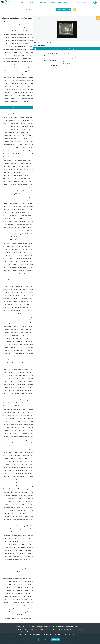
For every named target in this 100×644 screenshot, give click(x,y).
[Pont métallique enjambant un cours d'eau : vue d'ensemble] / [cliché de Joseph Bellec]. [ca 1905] (21, 477)
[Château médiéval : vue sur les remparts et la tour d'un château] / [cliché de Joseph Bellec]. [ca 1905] (21, 286)
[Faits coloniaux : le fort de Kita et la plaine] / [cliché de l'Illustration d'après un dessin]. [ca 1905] (21, 200)
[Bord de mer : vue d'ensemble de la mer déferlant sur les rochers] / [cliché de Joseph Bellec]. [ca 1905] (21, 520)
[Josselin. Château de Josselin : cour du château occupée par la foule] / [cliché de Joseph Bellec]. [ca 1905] (21, 126)
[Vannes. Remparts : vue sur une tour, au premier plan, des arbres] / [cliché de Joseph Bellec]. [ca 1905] (21, 440)
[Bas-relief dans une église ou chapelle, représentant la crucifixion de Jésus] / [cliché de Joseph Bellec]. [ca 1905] (21, 265)
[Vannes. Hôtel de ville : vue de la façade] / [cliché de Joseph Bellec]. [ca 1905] (21, 160)
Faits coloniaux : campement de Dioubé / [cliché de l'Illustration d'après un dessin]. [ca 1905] (21, 209)
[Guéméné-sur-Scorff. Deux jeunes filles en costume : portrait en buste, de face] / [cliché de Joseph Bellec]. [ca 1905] (21, 77)
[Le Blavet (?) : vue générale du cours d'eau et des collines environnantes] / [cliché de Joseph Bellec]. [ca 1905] (21, 464)
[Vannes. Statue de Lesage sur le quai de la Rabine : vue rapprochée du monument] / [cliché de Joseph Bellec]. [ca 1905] (21, 332)
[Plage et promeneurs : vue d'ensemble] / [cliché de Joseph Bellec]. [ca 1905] (21, 511)
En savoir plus (44, 640)
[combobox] (63, 10)
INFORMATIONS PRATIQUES (59, 2)
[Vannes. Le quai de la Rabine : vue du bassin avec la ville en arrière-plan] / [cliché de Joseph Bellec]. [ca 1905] (21, 154)
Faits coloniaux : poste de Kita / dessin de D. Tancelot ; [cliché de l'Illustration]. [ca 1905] (21, 203)
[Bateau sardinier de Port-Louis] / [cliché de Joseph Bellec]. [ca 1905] (21, 240)
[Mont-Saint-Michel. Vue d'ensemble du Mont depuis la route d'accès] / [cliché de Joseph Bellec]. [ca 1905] (21, 225)
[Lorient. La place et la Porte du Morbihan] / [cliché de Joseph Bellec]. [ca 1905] (21, 394)
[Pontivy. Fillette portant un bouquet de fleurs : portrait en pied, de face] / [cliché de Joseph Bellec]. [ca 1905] (21, 80)
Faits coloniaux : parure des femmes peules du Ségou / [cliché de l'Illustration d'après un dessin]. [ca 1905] (21, 185)
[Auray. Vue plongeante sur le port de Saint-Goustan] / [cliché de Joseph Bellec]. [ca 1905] (21, 231)
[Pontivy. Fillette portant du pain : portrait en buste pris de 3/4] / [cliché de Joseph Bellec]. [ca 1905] (21, 74)
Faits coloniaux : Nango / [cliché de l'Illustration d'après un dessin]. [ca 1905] (21, 179)
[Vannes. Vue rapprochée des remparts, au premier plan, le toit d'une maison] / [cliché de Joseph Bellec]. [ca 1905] (21, 406)
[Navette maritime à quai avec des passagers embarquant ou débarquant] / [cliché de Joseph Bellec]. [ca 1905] (21, 492)
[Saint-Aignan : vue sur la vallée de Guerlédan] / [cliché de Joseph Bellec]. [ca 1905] (21, 246)
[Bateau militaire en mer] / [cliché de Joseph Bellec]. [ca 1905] (21, 452)
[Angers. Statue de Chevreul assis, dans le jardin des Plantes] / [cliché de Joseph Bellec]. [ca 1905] (21, 538)
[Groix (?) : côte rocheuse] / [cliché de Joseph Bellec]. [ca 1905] (21, 498)
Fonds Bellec (6, 22)
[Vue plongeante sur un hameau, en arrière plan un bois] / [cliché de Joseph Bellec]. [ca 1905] (21, 501)
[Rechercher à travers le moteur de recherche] (40, 10)
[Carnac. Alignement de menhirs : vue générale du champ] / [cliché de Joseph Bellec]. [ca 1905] (21, 612)
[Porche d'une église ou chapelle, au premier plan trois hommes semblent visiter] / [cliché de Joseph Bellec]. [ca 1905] (21, 305)
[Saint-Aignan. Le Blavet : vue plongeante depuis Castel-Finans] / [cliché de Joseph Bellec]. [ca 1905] (21, 114)
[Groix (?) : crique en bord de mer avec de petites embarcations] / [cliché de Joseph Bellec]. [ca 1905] (21, 215)
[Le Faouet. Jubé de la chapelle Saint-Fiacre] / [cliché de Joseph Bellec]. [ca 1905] (21, 108)
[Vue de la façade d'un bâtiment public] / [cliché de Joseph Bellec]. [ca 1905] (21, 489)
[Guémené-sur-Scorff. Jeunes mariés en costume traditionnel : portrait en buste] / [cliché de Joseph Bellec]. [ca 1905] (21, 65)
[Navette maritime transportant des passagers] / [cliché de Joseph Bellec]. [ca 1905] (21, 532)
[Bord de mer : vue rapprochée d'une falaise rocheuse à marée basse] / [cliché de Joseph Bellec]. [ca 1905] (21, 517)
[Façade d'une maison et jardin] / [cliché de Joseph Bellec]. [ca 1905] (21, 495)
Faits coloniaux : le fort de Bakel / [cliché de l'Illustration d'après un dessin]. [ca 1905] (21, 206)
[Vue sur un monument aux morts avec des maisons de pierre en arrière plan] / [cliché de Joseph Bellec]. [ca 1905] (21, 249)
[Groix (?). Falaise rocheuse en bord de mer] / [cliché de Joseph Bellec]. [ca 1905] (21, 449)
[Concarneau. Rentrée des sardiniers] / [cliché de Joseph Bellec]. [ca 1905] (21, 237)
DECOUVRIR (31, 2)
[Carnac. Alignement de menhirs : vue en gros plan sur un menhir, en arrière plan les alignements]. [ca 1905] (21, 581)
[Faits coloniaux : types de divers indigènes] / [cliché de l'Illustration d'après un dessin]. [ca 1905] (21, 197)
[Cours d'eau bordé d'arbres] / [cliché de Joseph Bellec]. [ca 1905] (21, 544)
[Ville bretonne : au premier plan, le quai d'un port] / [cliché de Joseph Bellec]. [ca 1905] (21, 292)
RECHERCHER (19, 2)
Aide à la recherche (30, 13)
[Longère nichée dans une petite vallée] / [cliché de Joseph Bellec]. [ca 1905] (21, 504)
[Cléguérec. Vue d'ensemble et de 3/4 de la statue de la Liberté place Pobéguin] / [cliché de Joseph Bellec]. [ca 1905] (21, 298)
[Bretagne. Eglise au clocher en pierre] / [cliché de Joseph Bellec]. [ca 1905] (21, 219)
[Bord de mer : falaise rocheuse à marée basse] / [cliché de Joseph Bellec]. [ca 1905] (21, 514)
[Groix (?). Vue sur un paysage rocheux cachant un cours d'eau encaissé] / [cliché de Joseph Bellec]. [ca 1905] (21, 258)
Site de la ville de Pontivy (80, 2)
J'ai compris (56, 640)
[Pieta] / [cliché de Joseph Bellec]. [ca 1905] (16, 102)
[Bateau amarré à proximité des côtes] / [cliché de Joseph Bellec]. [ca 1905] (21, 541)
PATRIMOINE (42, 2)
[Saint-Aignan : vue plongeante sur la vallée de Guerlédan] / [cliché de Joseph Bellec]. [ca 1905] (21, 243)
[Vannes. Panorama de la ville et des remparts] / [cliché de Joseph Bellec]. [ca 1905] (21, 403)
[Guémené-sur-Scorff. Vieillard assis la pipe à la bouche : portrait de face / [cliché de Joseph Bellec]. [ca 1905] (21, 71)
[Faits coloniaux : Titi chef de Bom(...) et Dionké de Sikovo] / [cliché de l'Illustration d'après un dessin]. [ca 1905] (21, 182)
